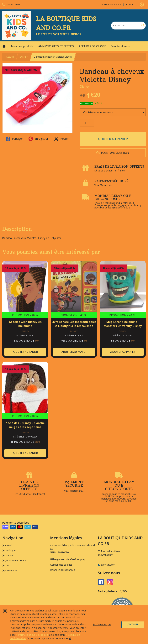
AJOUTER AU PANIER (113, 139)
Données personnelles (62, 570)
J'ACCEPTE (133, 624)
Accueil (10, 57)
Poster (61, 139)
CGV (6, 565)
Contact (130, 5)
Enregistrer (38, 139)
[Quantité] (87, 123)
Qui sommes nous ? (14, 560)
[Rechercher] (143, 26)
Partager (14, 139)
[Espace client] (142, 5)
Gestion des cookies (61, 565)
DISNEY (24, 57)
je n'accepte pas (102, 624)
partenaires (10, 571)
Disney (85, 86)
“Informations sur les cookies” (32, 635)
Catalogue (9, 550)
